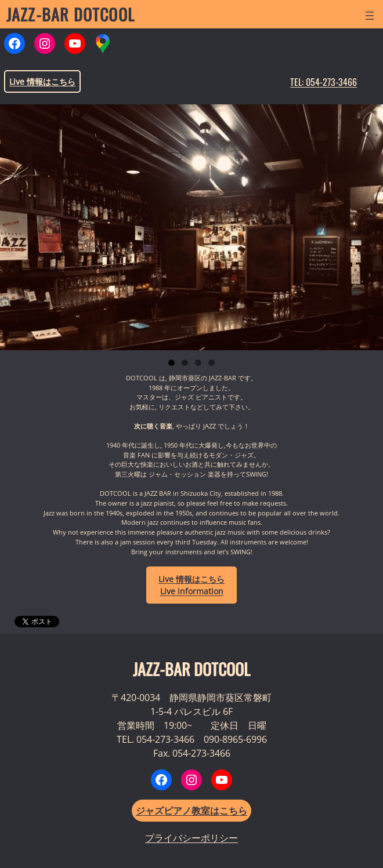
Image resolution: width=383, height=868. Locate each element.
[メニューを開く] (370, 16)
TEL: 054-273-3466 (324, 82)
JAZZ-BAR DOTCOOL (71, 14)
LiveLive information (191, 585)
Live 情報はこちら (42, 81)
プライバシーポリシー (191, 838)
